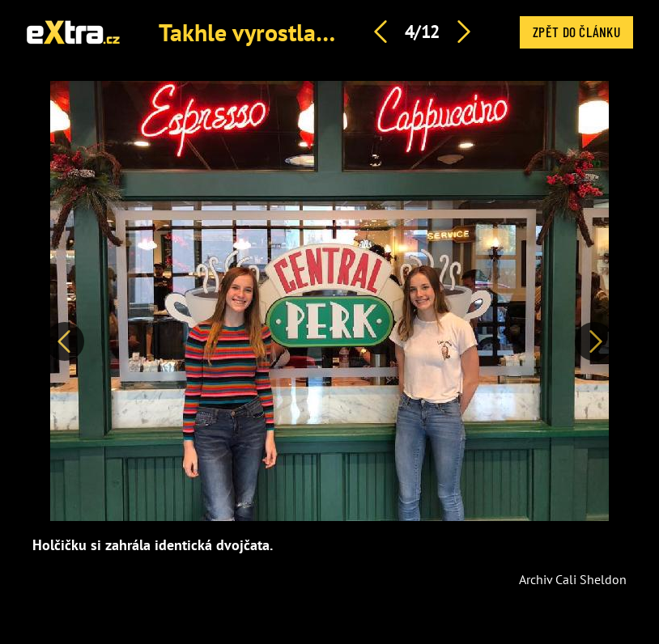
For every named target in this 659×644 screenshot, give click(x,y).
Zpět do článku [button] (576, 32)
